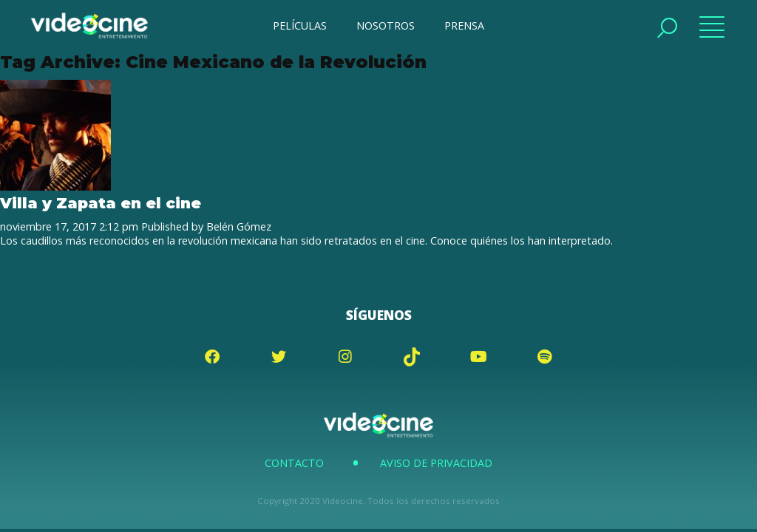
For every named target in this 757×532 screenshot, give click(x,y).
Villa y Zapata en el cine (101, 203)
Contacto (294, 463)
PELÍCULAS (300, 25)
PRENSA (464, 25)
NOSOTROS (386, 25)
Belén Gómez (239, 226)
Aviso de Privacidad (436, 463)
